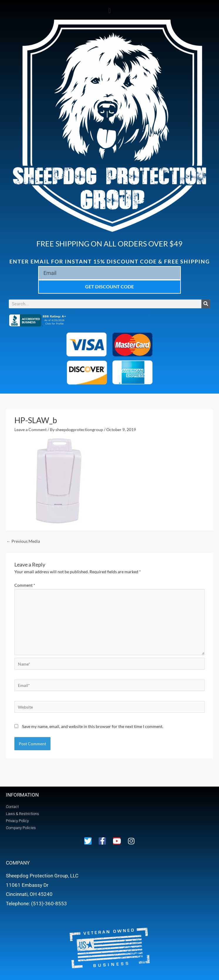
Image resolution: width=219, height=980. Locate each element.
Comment (25, 585)
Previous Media (23, 541)
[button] (109, 11)
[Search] (206, 304)
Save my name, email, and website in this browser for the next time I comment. (93, 726)
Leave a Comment (31, 429)
